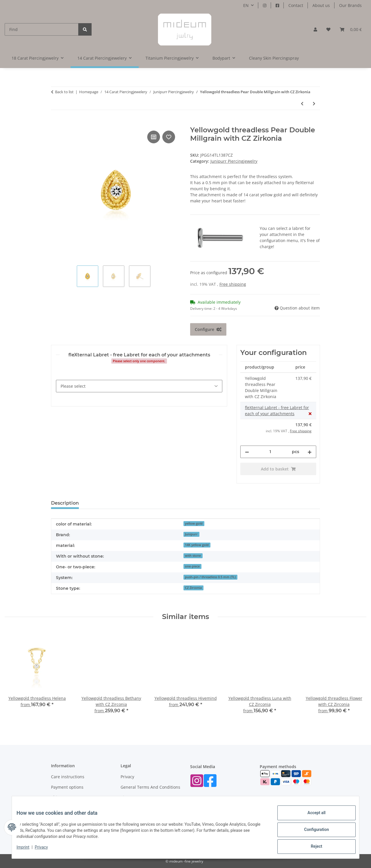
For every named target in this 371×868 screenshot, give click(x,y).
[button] (315, 29)
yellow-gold (194, 523)
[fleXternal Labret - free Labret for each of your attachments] (139, 386)
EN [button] (246, 5)
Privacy (46, 850)
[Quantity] (270, 452)
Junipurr (191, 534)
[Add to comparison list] (154, 137)
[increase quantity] (310, 452)
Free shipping (233, 284)
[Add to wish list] (169, 137)
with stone (193, 556)
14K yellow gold (197, 545)
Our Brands (350, 5)
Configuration (312, 832)
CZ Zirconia (193, 588)
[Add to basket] (56, 123)
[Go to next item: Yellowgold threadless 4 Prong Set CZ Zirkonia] (314, 104)
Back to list (64, 92)
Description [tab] (65, 503)
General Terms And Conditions (150, 787)
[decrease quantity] (247, 452)
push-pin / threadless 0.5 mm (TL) (210, 577)
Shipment (60, 797)
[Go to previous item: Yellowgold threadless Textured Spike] (302, 104)
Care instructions (68, 777)
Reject (312, 847)
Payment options (67, 787)
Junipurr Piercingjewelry (234, 161)
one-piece (192, 566)
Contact (296, 5)
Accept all (312, 817)
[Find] (42, 29)
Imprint (28, 850)
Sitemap (129, 797)
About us (321, 5)
